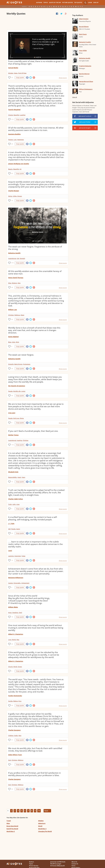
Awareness (21, 140)
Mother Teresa (13, 435)
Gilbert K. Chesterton (16, 634)
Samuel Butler (13, 68)
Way (18, 640)
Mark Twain (83, 34)
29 (12, 369)
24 (12, 533)
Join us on (85, 116)
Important (18, 556)
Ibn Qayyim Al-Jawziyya (17, 386)
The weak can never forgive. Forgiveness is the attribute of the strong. (35, 248)
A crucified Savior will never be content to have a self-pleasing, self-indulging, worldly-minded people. (33, 518)
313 (12, 263)
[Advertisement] (37, 23)
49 (12, 396)
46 (12, 789)
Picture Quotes (68, 3)
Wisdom (14, 283)
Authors (39, 3)
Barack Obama (84, 27)
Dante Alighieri (13, 337)
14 (12, 560)
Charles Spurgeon (14, 730)
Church (10, 667)
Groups (20, 196)
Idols (13, 342)
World (14, 640)
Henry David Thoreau (16, 278)
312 (12, 119)
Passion (11, 140)
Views (16, 73)
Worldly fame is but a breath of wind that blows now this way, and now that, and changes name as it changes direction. (34, 330)
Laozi (10, 551)
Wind (17, 342)
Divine (22, 418)
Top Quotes (78, 3)
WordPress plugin (56, 864)
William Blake (13, 607)
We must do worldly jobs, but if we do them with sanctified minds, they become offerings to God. (35, 750)
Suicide (10, 701)
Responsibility (12, 477)
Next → (47, 811)
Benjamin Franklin (85, 42)
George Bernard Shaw (86, 81)
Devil (20, 613)
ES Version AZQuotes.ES (58, 866)
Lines (18, 504)
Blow (10, 342)
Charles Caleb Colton (16, 499)
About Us (74, 862)
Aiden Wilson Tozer (15, 755)
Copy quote (20, 78)
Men (19, 283)
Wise (10, 283)
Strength (22, 258)
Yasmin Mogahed (14, 110)
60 (12, 173)
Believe (15, 701)
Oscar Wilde (83, 50)
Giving (10, 196)
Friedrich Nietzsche (85, 66)
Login (90, 3)
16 (12, 200)
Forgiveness (27, 364)
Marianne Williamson (16, 578)
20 (12, 144)
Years (23, 477)
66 (12, 319)
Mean (22, 315)
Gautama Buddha (14, 134)
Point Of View (22, 73)
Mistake (11, 73)
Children (11, 736)
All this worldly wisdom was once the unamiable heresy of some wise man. (35, 272)
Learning (11, 556)
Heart (19, 477)
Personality (17, 583)
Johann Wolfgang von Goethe (19, 164)
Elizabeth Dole (13, 472)
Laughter (23, 115)
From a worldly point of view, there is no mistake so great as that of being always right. (36, 63)
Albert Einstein (84, 19)
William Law (13, 310)
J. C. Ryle (11, 524)
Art (21, 169)
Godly (16, 736)
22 (12, 77)
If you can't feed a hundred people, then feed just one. (33, 431)
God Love (16, 418)
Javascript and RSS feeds (58, 862)
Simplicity (15, 613)
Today (23, 556)
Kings (10, 613)
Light (14, 504)
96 (12, 705)
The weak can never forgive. (21, 355)
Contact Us (75, 864)
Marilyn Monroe (84, 74)
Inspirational (12, 258)
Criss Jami (12, 413)
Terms (73, 866)
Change (11, 115)
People (10, 391)
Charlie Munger (14, 191)
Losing (23, 391)
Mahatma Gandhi (14, 253)
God (9, 760)
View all (75, 97)
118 (12, 445)
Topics (46, 3)
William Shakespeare (86, 89)
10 (39, 811)
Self (9, 529)
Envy (20, 701)
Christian (11, 315)
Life (18, 258)
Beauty (10, 169)
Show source (63, 78)
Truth (10, 504)
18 (12, 617)
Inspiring (19, 440)
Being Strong (18, 364)
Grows (20, 667)
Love (10, 640)
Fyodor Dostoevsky (15, 696)
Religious (17, 315)
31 (12, 740)
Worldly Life (17, 391)
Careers (11, 583)
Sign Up (96, 3)
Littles (15, 196)
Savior (18, 529)
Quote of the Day (55, 3)
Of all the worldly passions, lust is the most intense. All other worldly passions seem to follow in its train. (36, 129)
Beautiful (16, 115)
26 (12, 644)
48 (12, 287)
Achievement (25, 583)
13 (12, 482)
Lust (15, 140)
